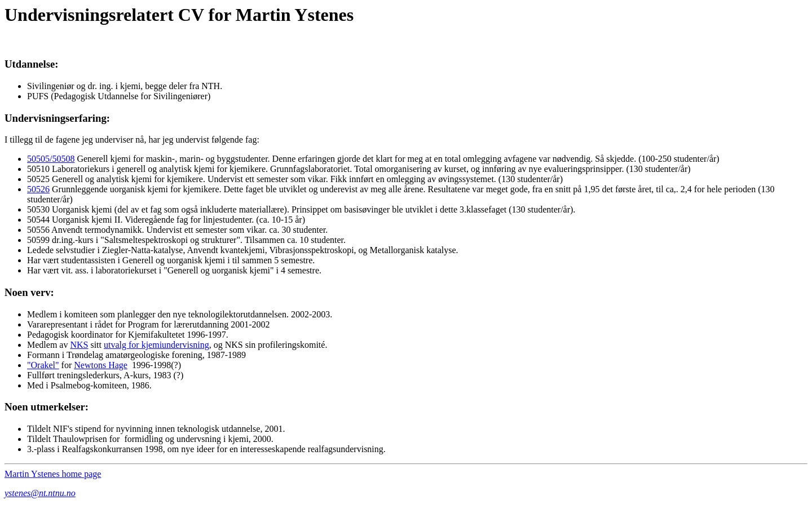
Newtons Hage (101, 365)
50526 (38, 189)
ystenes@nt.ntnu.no (40, 493)
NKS (79, 345)
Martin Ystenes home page (53, 474)
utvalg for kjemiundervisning (156, 345)
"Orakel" (43, 365)
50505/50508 (51, 159)
